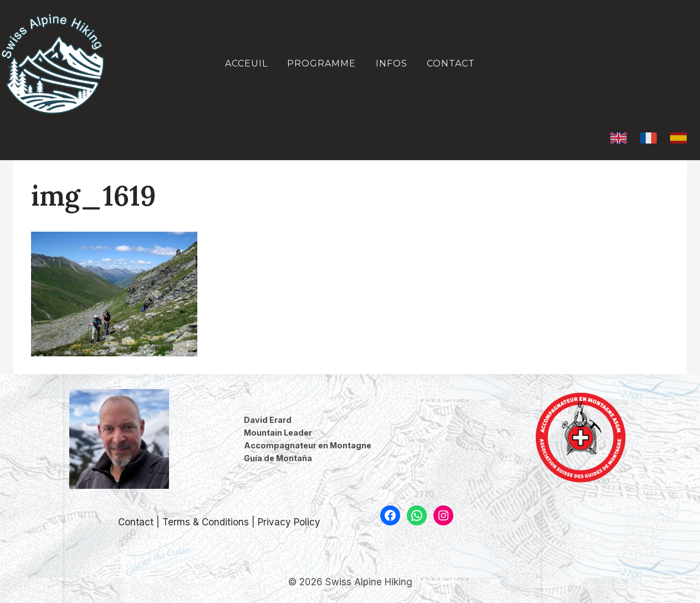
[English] (619, 138)
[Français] (648, 138)
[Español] (678, 138)
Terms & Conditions (206, 522)
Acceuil (246, 63)
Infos (392, 63)
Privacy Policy (289, 522)
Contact (451, 63)
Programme (321, 63)
